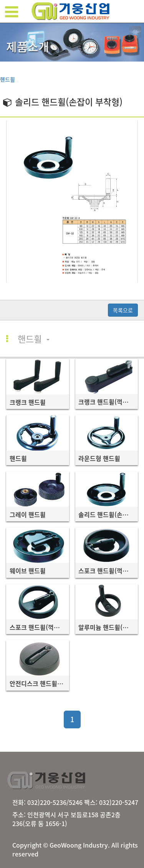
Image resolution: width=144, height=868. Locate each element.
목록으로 (123, 310)
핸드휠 (7, 79)
